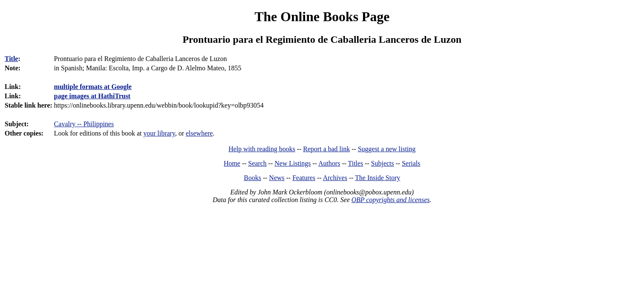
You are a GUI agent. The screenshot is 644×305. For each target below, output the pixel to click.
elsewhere (199, 133)
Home (232, 163)
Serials (411, 163)
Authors (329, 163)
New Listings (293, 163)
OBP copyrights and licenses (390, 200)
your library (159, 133)
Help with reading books (262, 149)
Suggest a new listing (387, 149)
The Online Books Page (322, 17)
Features (304, 178)
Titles (355, 163)
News (277, 178)
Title (11, 59)
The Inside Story (378, 178)
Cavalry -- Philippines (84, 124)
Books (252, 178)
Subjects (383, 163)
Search (258, 163)
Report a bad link (326, 149)
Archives (335, 178)
